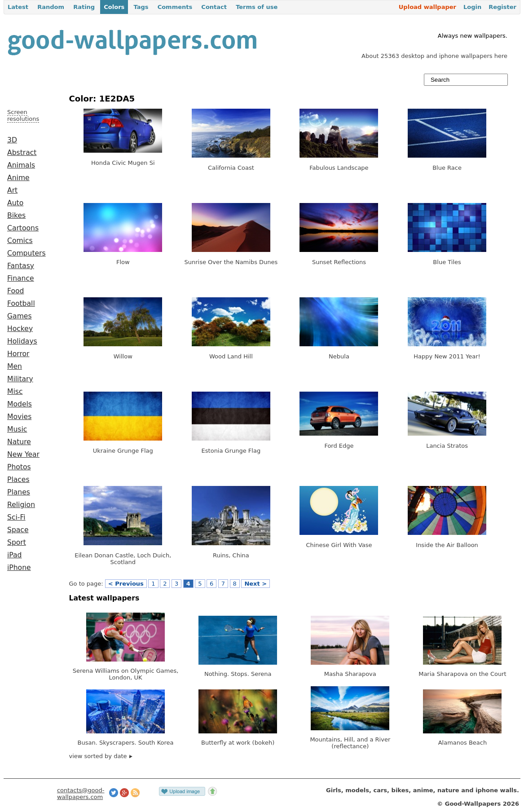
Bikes (16, 216)
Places (18, 480)
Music (17, 429)
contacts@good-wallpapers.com (81, 794)
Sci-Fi (16, 517)
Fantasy (21, 266)
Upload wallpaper (427, 7)
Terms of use (257, 7)
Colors (114, 7)
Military (20, 379)
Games (20, 316)
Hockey (20, 329)
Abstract (22, 153)
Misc (15, 392)
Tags (141, 7)
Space (18, 530)
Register (502, 7)
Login (472, 7)
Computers (26, 253)
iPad (15, 555)
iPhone (19, 568)
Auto (15, 203)
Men (15, 366)
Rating (84, 7)
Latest (18, 7)
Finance (21, 278)
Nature (19, 442)
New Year (23, 455)
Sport (17, 543)
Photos (19, 467)
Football (21, 304)
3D (12, 140)
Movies (19, 417)
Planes (19, 492)
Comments (175, 7)
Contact (214, 7)
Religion (21, 505)
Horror (18, 354)
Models (20, 404)
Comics (20, 241)
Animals (21, 165)
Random (51, 7)
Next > (255, 584)
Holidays (22, 341)
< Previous (126, 584)
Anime (18, 178)
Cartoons (23, 228)
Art (12, 190)
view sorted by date (101, 756)
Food (15, 291)
